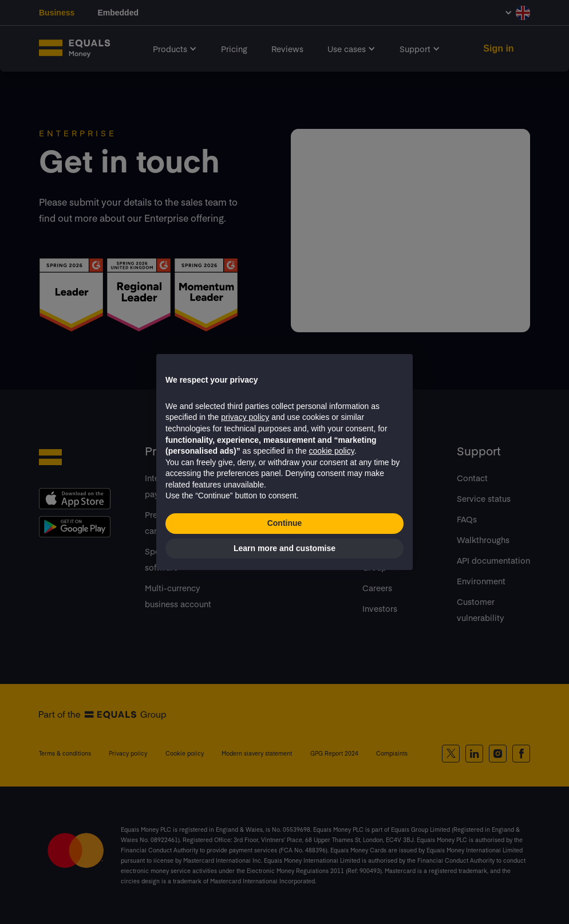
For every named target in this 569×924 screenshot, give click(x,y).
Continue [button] (285, 523)
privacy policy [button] (245, 417)
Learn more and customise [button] (284, 548)
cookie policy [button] (332, 451)
